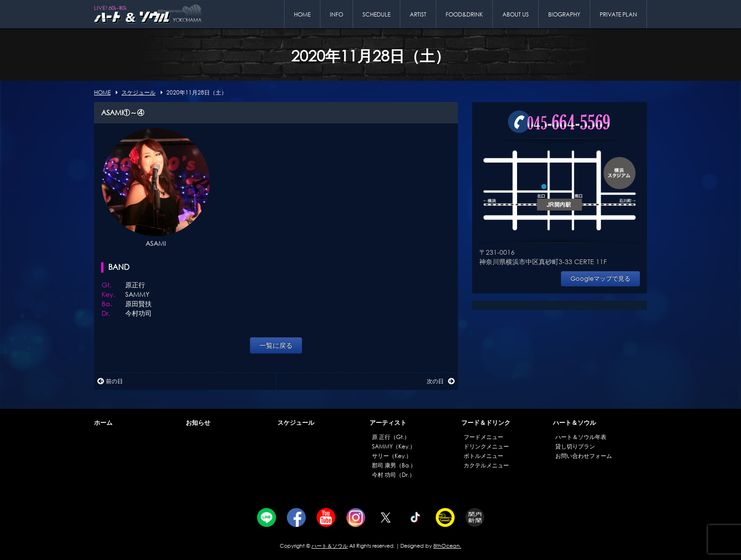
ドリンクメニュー (486, 446)
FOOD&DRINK (464, 14)
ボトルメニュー (483, 456)
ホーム (103, 423)
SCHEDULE (376, 14)
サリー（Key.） (392, 456)
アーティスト (388, 423)
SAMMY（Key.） (394, 446)
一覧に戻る (276, 345)
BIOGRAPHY (564, 14)
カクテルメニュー (486, 465)
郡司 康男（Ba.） (394, 465)
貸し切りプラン (575, 446)
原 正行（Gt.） (391, 437)
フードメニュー (483, 437)
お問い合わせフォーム (584, 456)
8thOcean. (447, 546)
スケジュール (296, 423)
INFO (336, 14)
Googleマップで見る (600, 279)
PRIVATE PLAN (618, 14)
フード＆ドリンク (486, 423)
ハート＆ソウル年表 (581, 437)
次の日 (441, 381)
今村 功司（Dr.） (393, 475)
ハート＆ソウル (574, 423)
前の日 (110, 381)
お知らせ (198, 423)
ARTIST (418, 14)
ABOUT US (516, 14)
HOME (302, 14)
